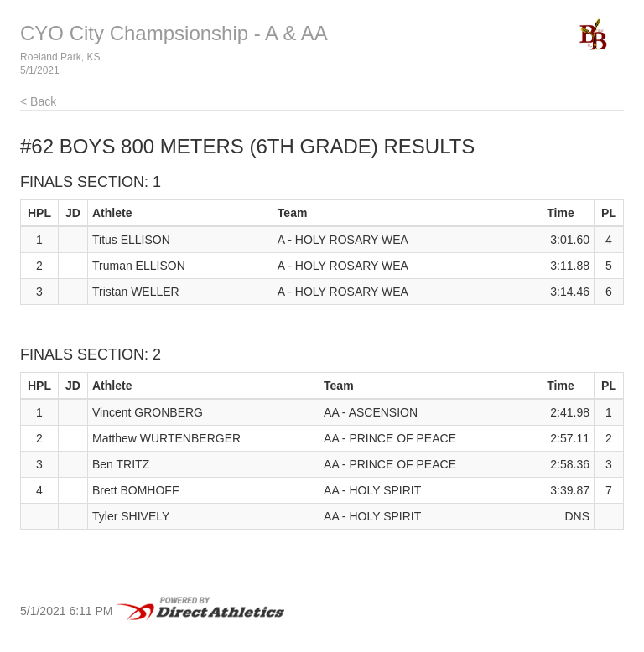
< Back (38, 101)
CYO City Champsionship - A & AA (174, 33)
